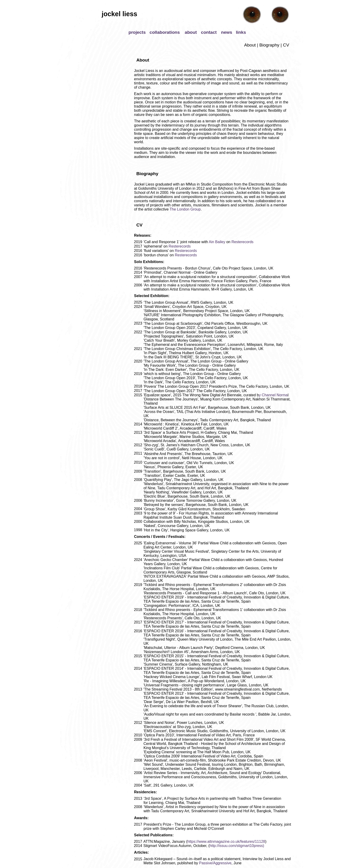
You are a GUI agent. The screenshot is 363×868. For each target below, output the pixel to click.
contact (209, 32)
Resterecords (243, 242)
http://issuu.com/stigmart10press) (237, 846)
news (227, 32)
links (241, 32)
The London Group (185, 209)
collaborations (165, 32)
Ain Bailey (217, 242)
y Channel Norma (273, 395)
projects (137, 32)
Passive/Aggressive (215, 863)
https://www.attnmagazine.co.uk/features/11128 (226, 842)
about (191, 32)
